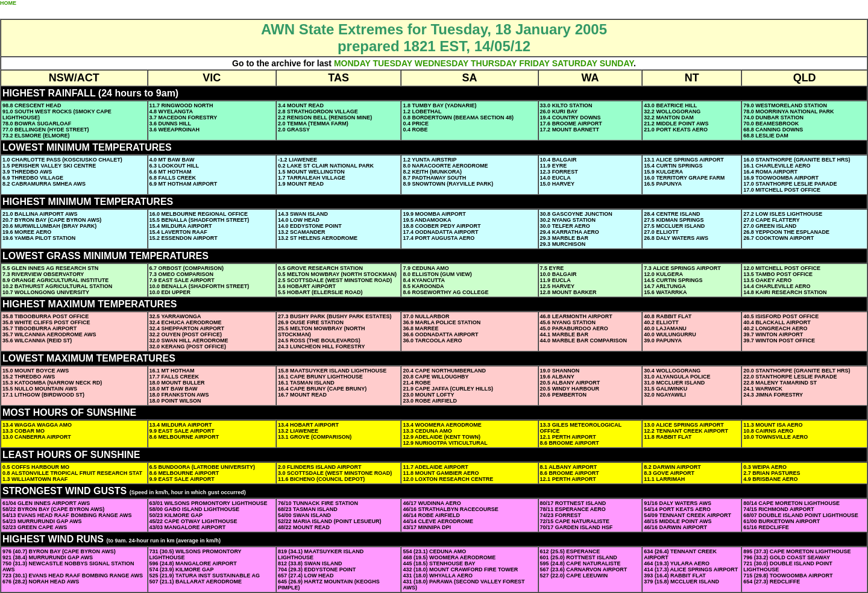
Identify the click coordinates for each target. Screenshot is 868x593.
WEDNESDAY (442, 63)
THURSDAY (494, 63)
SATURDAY (575, 63)
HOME (8, 3)
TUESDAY (392, 63)
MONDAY (352, 63)
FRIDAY (534, 63)
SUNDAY (617, 63)
